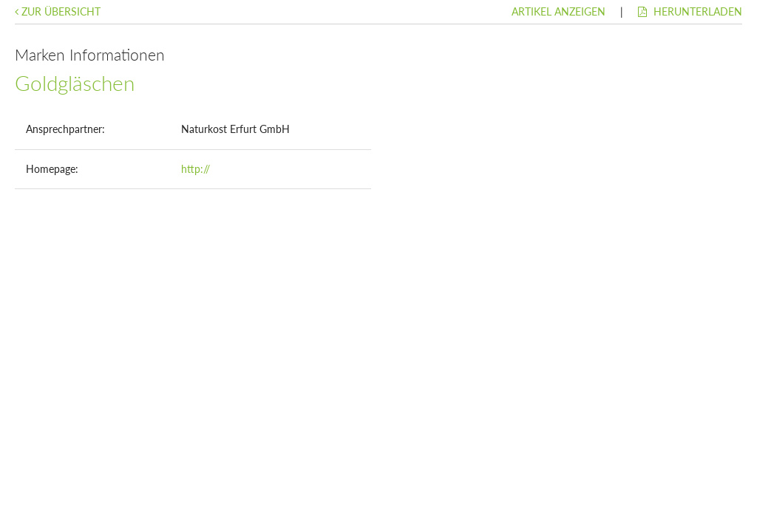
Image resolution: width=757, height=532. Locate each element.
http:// (196, 169)
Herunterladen (690, 11)
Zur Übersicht (58, 11)
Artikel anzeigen (559, 11)
